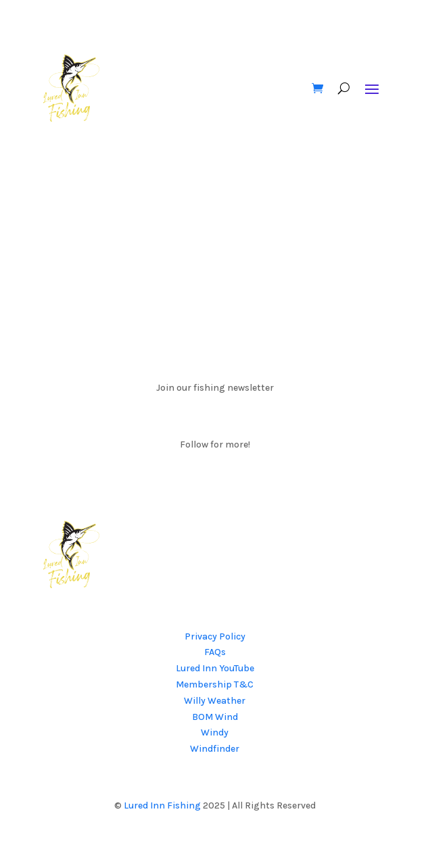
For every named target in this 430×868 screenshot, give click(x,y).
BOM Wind (215, 717)
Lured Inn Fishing (162, 805)
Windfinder (215, 749)
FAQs (215, 652)
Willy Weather (215, 701)
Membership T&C (215, 684)
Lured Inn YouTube (215, 668)
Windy (215, 732)
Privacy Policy (215, 636)
